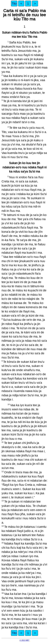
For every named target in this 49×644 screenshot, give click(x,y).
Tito (14, 4)
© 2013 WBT (24, 640)
